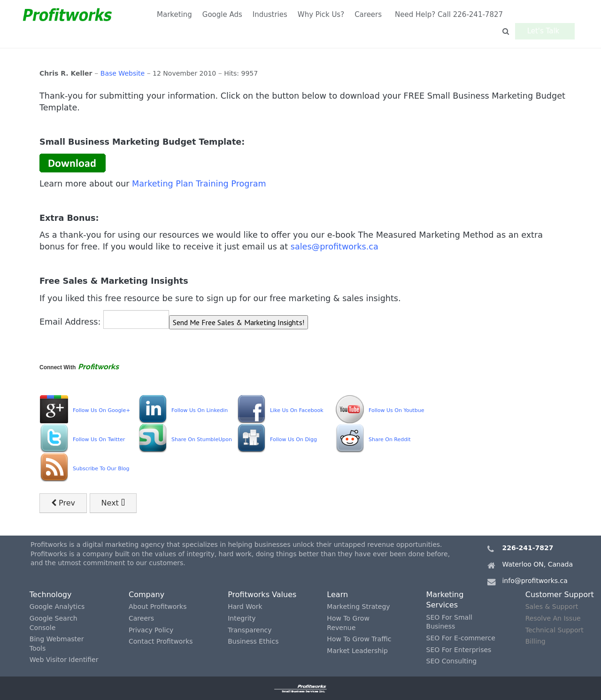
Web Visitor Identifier (64, 660)
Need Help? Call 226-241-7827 (449, 15)
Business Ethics (253, 641)
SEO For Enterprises (459, 650)
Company (146, 595)
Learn (337, 595)
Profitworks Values (262, 595)
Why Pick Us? (321, 15)
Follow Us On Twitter (99, 439)
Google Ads (222, 15)
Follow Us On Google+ (101, 410)
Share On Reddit (390, 439)
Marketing (174, 15)
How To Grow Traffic (359, 639)
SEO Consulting (452, 661)
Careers (368, 15)
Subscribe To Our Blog (101, 469)
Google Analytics (57, 607)
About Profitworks (158, 607)
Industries (270, 15)
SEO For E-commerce (461, 638)
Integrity (242, 618)
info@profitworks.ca (535, 581)
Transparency (250, 630)
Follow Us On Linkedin (200, 410)
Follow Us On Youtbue (396, 410)
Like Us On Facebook (297, 410)
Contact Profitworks (161, 641)
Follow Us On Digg (293, 439)
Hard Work (245, 607)
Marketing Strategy (358, 607)
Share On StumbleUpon (202, 439)
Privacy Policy (151, 630)
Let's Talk (546, 15)
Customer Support (560, 595)
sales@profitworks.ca (335, 247)
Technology (51, 595)
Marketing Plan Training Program (199, 184)
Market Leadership (357, 651)
